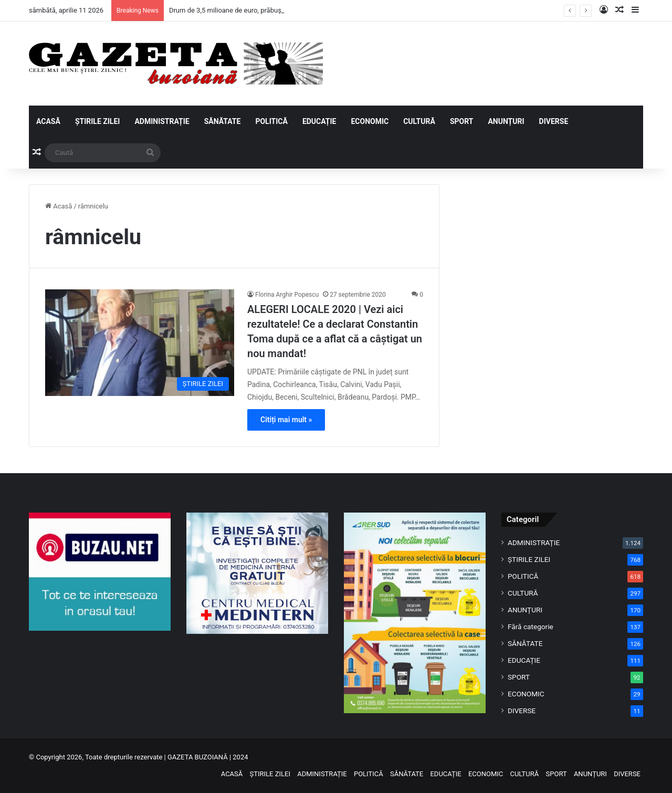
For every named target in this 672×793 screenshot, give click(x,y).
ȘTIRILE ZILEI (98, 121)
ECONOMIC (370, 121)
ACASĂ (48, 121)
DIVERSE (554, 121)
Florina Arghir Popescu (287, 295)
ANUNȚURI (506, 121)
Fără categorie (531, 627)
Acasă (59, 206)
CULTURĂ (419, 121)
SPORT (462, 121)
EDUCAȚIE (319, 121)
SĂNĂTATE (223, 121)
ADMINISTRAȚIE (162, 121)
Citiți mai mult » (286, 420)
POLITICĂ (271, 121)
